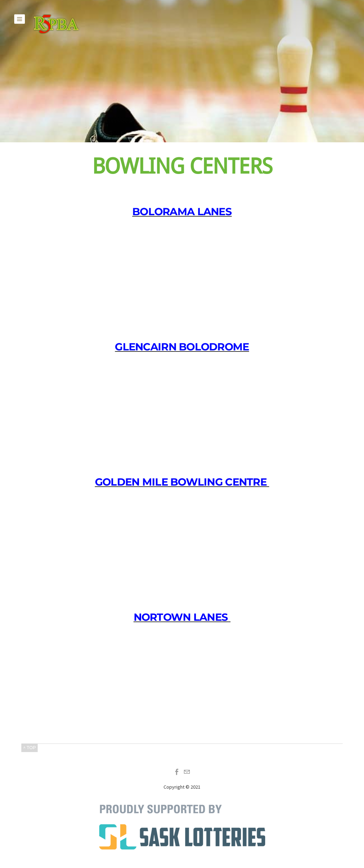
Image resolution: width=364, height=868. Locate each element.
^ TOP (30, 748)
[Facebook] (177, 772)
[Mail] (187, 772)
